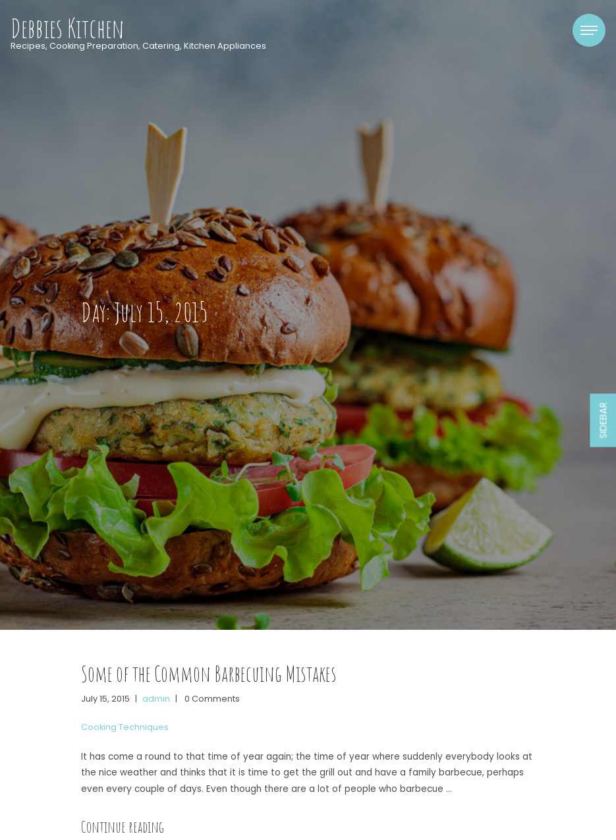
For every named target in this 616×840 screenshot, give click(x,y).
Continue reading (123, 827)
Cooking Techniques (125, 727)
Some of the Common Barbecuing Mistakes (209, 674)
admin (156, 699)
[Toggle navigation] (589, 30)
